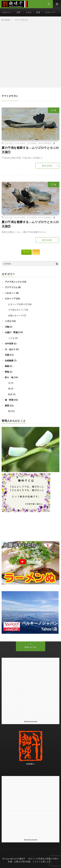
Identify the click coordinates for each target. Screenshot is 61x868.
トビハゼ (8, 143)
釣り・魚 (9, 377)
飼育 (38, 12)
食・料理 (9, 400)
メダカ (28, 12)
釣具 (10, 394)
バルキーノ (7, 12)
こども (11, 338)
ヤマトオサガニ (45, 143)
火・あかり (10, 349)
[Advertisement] (30, 54)
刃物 (7, 327)
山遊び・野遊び (12, 332)
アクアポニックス (13, 282)
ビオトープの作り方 (18, 304)
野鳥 (7, 372)
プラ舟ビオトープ (17, 310)
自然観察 (9, 361)
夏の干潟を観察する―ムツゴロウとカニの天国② (30, 224)
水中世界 (9, 344)
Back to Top (30, 647)
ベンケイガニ (20, 143)
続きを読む (47, 166)
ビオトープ (50, 12)
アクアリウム (11, 287)
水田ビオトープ (16, 315)
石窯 (18, 12)
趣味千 (22, 859)
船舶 (7, 366)
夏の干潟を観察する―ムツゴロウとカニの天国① (30, 150)
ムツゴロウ (32, 143)
